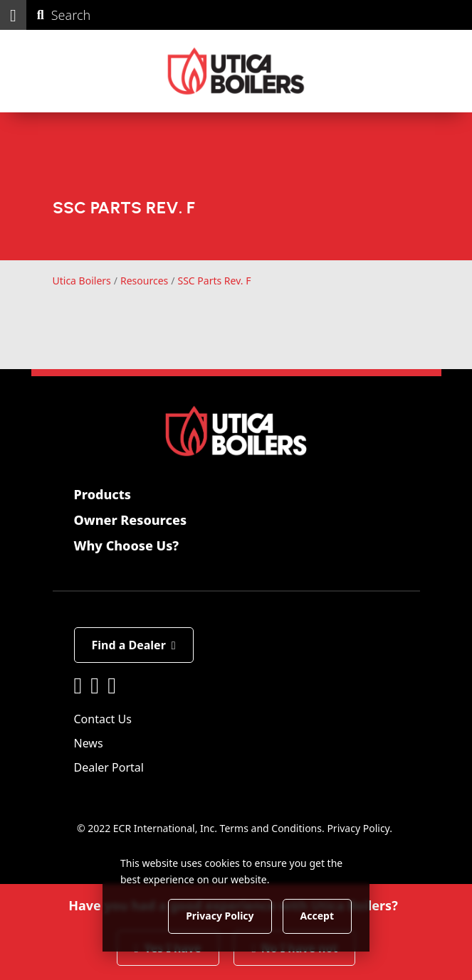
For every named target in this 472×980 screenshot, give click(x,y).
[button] (13, 15)
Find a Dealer (134, 645)
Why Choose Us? (127, 545)
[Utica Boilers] (236, 71)
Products (103, 494)
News (89, 743)
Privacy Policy (358, 828)
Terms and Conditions (271, 828)
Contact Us (103, 719)
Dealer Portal (109, 767)
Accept (317, 916)
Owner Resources (131, 520)
